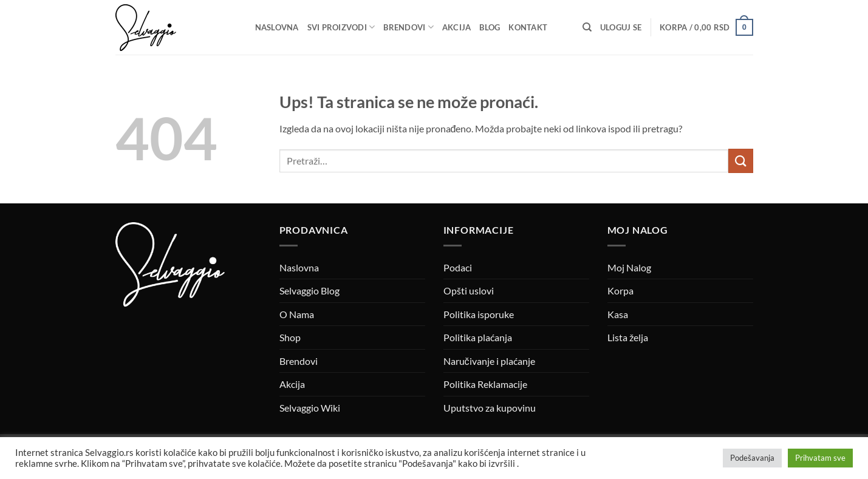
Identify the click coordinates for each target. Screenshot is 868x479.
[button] (621, 27)
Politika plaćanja (478, 337)
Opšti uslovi (469, 290)
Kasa (618, 314)
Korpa (620, 290)
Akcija (457, 27)
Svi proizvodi (341, 27)
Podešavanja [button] (752, 458)
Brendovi (408, 27)
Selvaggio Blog (309, 290)
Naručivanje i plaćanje (489, 361)
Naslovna (277, 27)
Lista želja (628, 337)
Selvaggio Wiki (310, 408)
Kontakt (528, 27)
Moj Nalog (629, 267)
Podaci (458, 267)
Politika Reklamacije (485, 384)
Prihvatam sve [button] (820, 458)
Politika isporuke (479, 314)
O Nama (297, 314)
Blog (490, 27)
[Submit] (740, 161)
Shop (290, 337)
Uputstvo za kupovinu (490, 408)
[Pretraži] (587, 27)
